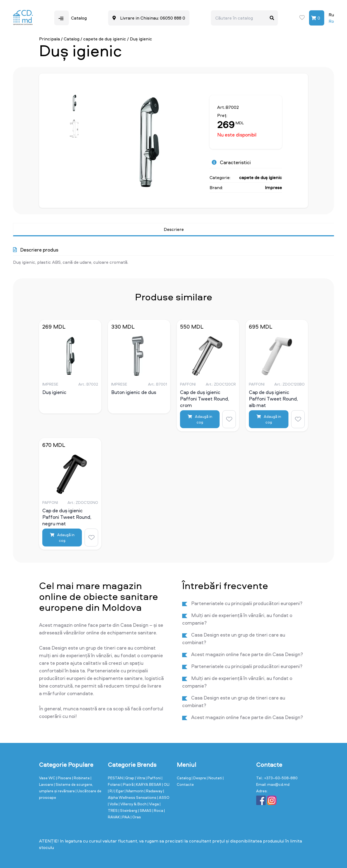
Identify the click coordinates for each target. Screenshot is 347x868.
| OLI (166, 784)
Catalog (72, 39)
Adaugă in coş (200, 419)
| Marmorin (135, 791)
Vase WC (48, 778)
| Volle (113, 804)
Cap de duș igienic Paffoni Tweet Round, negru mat (67, 517)
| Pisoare (64, 778)
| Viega (154, 804)
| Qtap (129, 778)
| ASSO (163, 797)
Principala (49, 39)
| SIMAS (145, 810)
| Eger (120, 791)
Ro (331, 21)
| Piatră (128, 784)
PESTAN (116, 778)
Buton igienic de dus (134, 392)
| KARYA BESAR (148, 784)
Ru (331, 15)
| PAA (126, 817)
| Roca (158, 810)
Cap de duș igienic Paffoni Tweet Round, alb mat (273, 399)
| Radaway (154, 791)
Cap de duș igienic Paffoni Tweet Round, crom (205, 399)
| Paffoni (154, 778)
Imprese (273, 187)
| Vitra (140, 778)
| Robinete (81, 778)
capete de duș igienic (105, 39)
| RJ (111, 791)
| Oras (136, 817)
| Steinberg (128, 810)
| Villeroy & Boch (133, 804)
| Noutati (215, 778)
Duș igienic (54, 392)
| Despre (199, 778)
